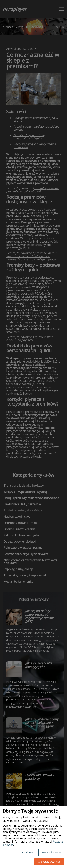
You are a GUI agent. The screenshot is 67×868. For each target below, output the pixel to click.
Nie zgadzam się (51, 853)
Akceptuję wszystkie (49, 862)
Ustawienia (26, 853)
